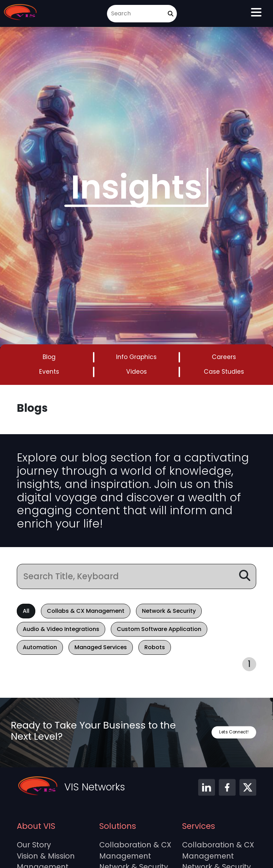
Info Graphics (136, 357)
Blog (49, 357)
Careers (224, 357)
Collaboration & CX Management (135, 850)
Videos (136, 372)
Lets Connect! (234, 732)
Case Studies (224, 372)
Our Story (34, 845)
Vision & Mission (46, 856)
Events (49, 372)
